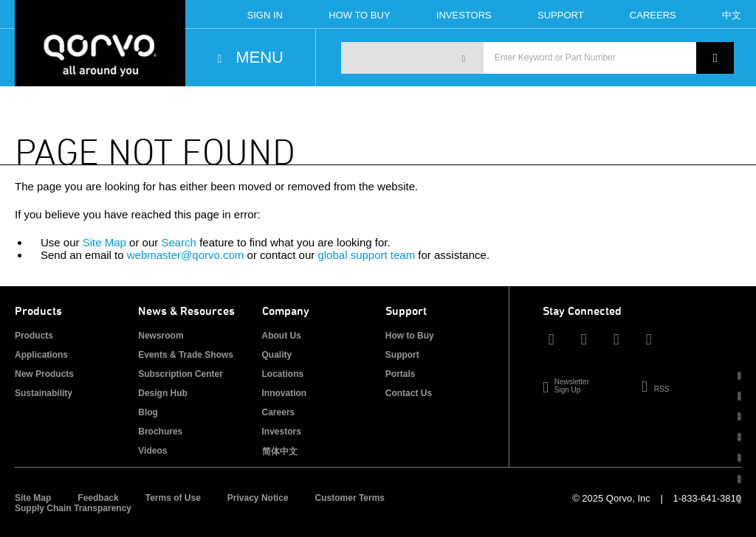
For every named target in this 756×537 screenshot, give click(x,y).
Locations (283, 374)
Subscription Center (181, 374)
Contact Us (409, 393)
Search (179, 242)
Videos (152, 451)
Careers (653, 15)
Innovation (285, 393)
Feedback (98, 498)
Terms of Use (173, 498)
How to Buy (410, 336)
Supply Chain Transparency (73, 508)
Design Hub (163, 393)
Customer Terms (350, 498)
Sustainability (44, 393)
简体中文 (280, 451)
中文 (732, 15)
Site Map (104, 242)
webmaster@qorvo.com (186, 255)
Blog (148, 412)
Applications (41, 355)
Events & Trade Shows (186, 355)
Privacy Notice (258, 498)
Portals (401, 374)
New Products (44, 374)
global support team (366, 255)
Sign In (265, 15)
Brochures (160, 432)
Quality (277, 355)
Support (561, 15)
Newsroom (161, 336)
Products (34, 336)
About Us (282, 336)
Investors (464, 15)
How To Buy (359, 15)
